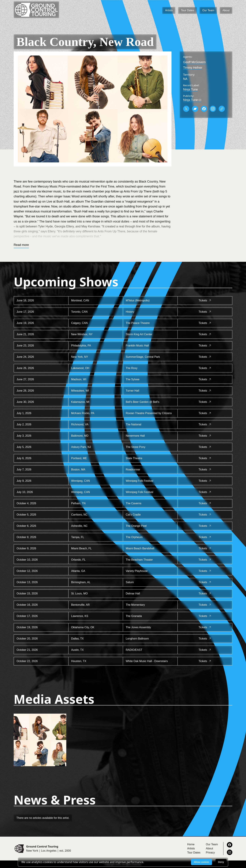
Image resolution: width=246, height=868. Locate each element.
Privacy (210, 853)
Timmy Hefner (193, 68)
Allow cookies (201, 862)
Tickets (205, 300)
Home (191, 844)
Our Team (208, 10)
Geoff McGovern (194, 62)
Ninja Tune (190, 89)
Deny (221, 862)
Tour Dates (187, 10)
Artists (169, 10)
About (226, 10)
